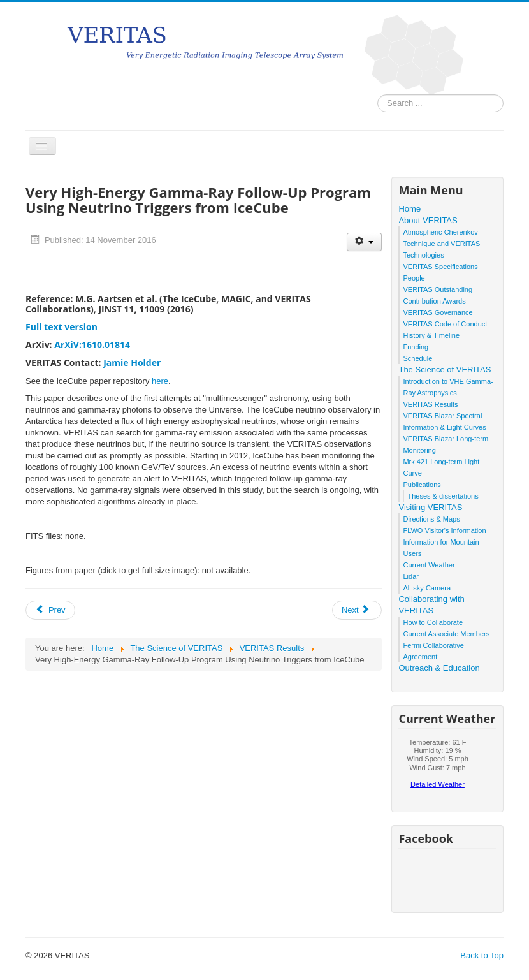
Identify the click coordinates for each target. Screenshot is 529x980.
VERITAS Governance (438, 312)
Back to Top (482, 955)
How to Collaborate (433, 622)
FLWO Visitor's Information (444, 530)
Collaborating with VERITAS (431, 605)
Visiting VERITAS (430, 507)
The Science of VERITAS (445, 369)
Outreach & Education (439, 668)
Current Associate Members (446, 634)
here (160, 381)
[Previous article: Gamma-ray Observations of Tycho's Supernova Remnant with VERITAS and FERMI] (50, 610)
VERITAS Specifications (440, 267)
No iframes (438, 767)
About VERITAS (428, 220)
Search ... (378, 95)
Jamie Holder (132, 362)
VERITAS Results (430, 404)
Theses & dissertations (443, 496)
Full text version (62, 327)
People (414, 278)
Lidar (410, 576)
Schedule (417, 358)
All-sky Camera (427, 588)
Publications (422, 485)
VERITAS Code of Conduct (445, 324)
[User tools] (364, 242)
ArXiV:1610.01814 (92, 345)
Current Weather (429, 565)
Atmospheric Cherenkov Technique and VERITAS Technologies (441, 244)
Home (409, 209)
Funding (416, 347)
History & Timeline (431, 335)
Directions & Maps (431, 519)
